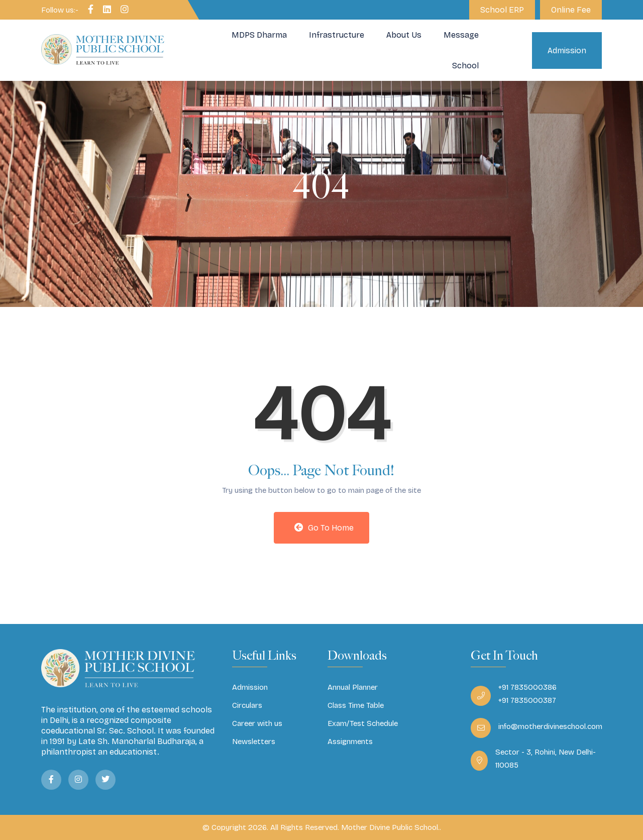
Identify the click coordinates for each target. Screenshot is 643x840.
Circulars (247, 705)
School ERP (502, 10)
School (465, 66)
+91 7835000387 (527, 700)
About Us (404, 35)
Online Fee (571, 10)
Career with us (257, 723)
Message (461, 35)
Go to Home (324, 528)
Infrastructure (337, 35)
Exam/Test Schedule (363, 723)
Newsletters (254, 742)
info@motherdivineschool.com (550, 726)
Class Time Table (356, 705)
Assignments (350, 742)
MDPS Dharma (259, 35)
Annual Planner (353, 687)
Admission (567, 50)
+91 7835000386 (527, 687)
